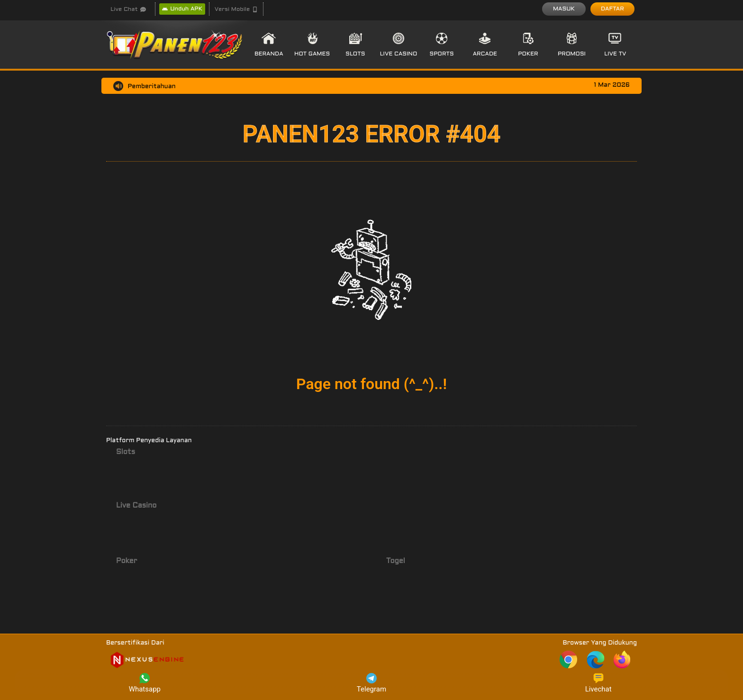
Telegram (371, 683)
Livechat (598, 683)
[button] (236, 9)
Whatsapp (145, 683)
